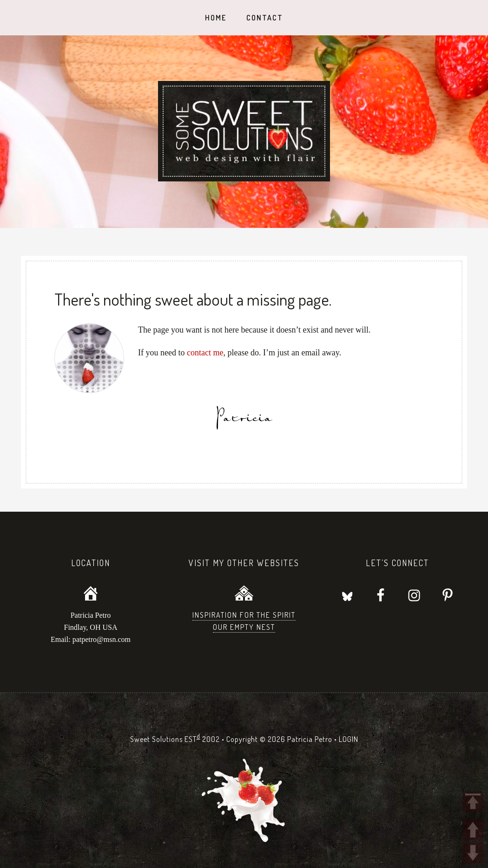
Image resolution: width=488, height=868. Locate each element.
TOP (473, 802)
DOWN (473, 853)
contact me (205, 353)
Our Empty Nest (244, 627)
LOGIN (349, 739)
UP (473, 830)
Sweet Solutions (244, 131)
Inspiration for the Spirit (244, 615)
